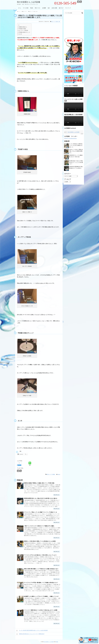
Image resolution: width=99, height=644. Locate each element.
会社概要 (44, 8)
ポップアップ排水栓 (23, 30)
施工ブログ (61, 8)
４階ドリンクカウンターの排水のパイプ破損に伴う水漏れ (39, 526)
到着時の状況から (23, 27)
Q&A (49, 8)
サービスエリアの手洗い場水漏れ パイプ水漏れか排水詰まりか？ (41, 583)
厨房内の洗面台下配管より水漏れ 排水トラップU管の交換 (39, 483)
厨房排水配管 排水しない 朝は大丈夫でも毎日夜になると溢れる (41, 498)
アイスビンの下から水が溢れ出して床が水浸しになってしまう (40, 555)
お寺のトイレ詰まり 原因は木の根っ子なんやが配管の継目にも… (76, 151)
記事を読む (57, 495)
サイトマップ (68, 8)
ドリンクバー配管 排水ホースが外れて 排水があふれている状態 (41, 610)
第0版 (57, 642)
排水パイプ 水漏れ (51, 474)
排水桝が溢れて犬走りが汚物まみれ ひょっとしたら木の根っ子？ (76, 162)
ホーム (20, 8)
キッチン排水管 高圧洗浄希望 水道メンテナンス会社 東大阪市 (32, 631)
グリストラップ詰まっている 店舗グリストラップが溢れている (40, 512)
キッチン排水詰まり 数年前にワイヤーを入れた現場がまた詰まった (76, 145)
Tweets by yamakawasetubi (70, 138)
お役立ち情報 (54, 8)
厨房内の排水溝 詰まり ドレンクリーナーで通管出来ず (30, 634)
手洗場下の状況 (22, 29)
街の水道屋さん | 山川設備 (29, 2)
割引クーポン (38, 8)
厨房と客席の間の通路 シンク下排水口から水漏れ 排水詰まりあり (41, 569)
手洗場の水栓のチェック (24, 32)
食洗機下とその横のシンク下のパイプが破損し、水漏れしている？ (41, 596)
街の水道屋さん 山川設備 (73, 132)
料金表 (32, 8)
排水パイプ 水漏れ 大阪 (56, 22)
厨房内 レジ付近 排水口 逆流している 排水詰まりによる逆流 (40, 541)
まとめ (20, 34)
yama (59, 474)
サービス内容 (26, 8)
